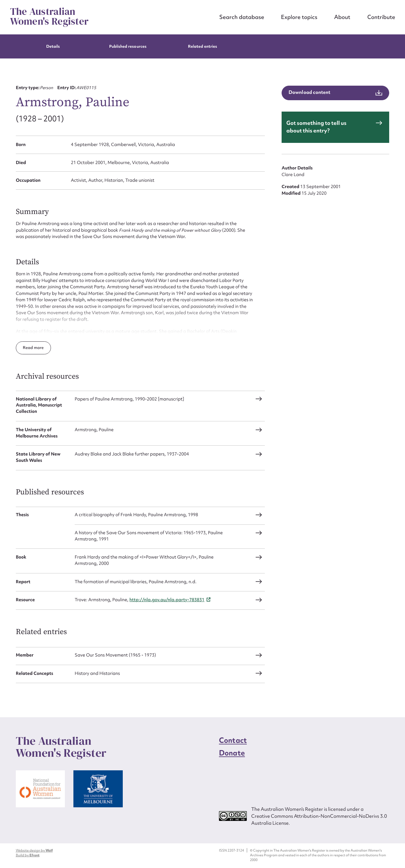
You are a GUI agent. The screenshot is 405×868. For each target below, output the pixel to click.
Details (53, 46)
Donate (232, 753)
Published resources (128, 46)
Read (28, 348)
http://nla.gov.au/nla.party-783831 (167, 600)
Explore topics (299, 17)
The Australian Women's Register (50, 17)
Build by (28, 855)
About (342, 17)
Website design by (34, 850)
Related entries (203, 46)
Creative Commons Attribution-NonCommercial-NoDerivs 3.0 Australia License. (319, 819)
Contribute (381, 17)
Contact (233, 740)
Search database (242, 17)
